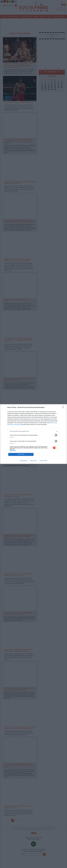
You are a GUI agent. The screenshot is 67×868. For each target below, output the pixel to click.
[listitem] (33, 431)
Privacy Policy (43, 461)
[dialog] (33, 434)
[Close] (64, 408)
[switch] (55, 435)
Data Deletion (24, 461)
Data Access (33, 461)
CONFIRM (21, 454)
